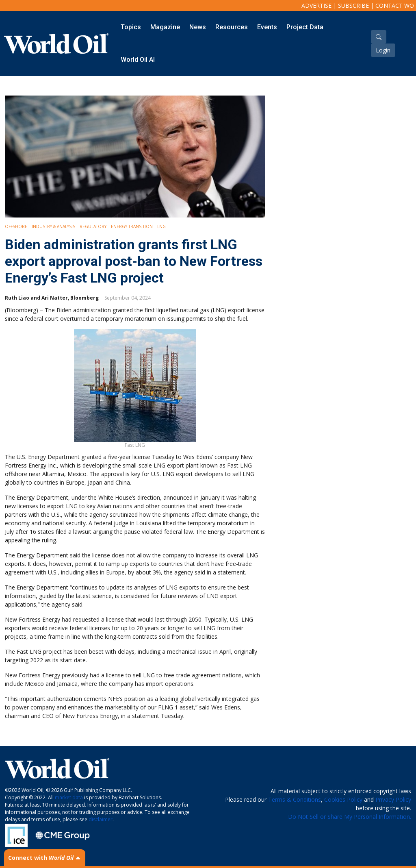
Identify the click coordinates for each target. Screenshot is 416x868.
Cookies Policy (343, 799)
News (198, 27)
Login (383, 50)
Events (267, 27)
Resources (232, 27)
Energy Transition (132, 226)
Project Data (305, 27)
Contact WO (395, 5)
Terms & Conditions (295, 799)
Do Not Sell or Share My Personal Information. (350, 817)
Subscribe (353, 5)
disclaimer (101, 819)
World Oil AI (138, 60)
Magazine (165, 27)
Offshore (16, 226)
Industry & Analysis (53, 226)
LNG (161, 226)
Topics (131, 27)
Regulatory (93, 226)
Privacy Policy (393, 799)
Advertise (316, 5)
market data (69, 797)
